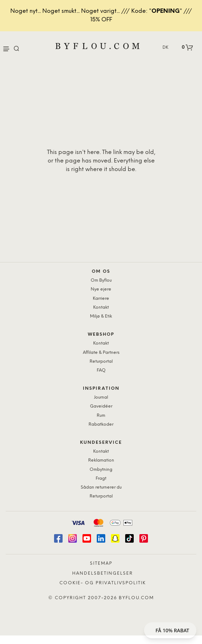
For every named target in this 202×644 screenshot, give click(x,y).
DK (165, 47)
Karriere (101, 299)
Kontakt (101, 307)
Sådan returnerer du (101, 487)
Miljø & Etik (101, 316)
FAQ (101, 370)
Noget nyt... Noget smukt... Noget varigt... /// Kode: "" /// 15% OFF (101, 15)
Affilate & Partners (101, 353)
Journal (101, 397)
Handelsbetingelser (103, 573)
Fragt (101, 478)
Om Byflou (101, 280)
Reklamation (101, 460)
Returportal (101, 361)
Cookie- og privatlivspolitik (103, 583)
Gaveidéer (101, 406)
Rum (101, 416)
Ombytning (101, 470)
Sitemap (101, 563)
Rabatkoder (101, 424)
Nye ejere (101, 289)
